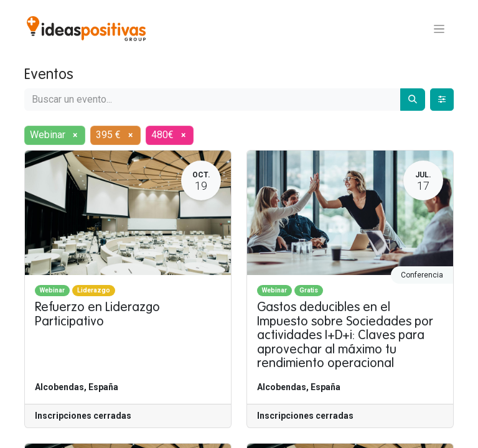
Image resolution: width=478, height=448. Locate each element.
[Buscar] (413, 100)
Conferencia (422, 275)
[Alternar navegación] (439, 29)
